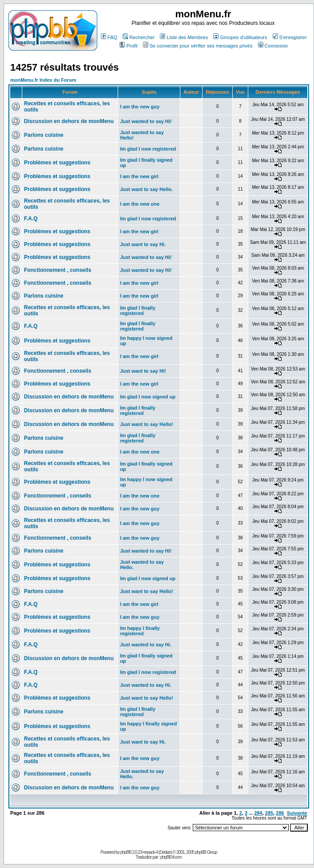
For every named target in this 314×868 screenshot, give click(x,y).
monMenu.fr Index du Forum (43, 80)
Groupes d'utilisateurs (240, 37)
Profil (128, 46)
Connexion (273, 46)
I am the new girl (139, 176)
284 (258, 813)
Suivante (297, 813)
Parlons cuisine (44, 135)
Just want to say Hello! (146, 424)
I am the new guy (140, 107)
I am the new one (140, 204)
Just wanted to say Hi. (146, 645)
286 (280, 813)
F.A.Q (31, 219)
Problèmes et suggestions (57, 163)
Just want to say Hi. (143, 244)
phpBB (126, 852)
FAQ (109, 37)
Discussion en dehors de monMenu (69, 121)
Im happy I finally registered (140, 631)
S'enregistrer (290, 37)
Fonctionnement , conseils (58, 270)
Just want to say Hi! (143, 371)
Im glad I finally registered (137, 311)
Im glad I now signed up (148, 397)
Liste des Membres (184, 37)
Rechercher (139, 37)
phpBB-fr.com (171, 857)
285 (269, 813)
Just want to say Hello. (146, 189)
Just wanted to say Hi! (146, 121)
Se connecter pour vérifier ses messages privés (198, 46)
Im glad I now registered (148, 149)
